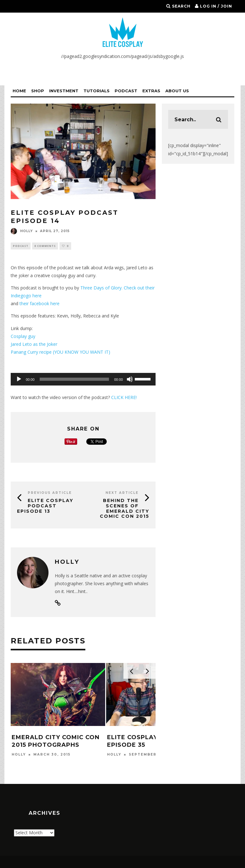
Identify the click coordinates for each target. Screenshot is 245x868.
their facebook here (39, 304)
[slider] (74, 380)
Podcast (126, 91)
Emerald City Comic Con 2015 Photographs (56, 742)
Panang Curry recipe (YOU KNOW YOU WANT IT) (60, 352)
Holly (22, 231)
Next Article (122, 493)
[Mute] (130, 380)
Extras (151, 91)
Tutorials (97, 91)
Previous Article (50, 493)
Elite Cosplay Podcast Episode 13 (45, 506)
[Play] (19, 380)
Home (19, 91)
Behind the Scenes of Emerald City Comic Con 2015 (125, 509)
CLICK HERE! (124, 398)
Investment (64, 91)
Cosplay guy (23, 337)
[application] (83, 380)
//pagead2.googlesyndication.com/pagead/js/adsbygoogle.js (122, 56)
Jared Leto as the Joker (34, 344)
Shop (38, 91)
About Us (177, 91)
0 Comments (45, 246)
